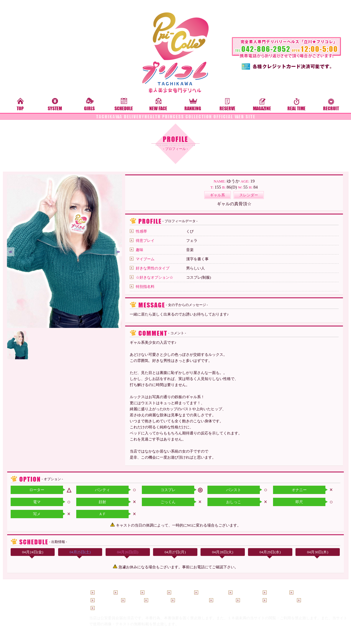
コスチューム (306, 593)
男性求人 (249, 600)
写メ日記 (157, 600)
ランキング (105, 600)
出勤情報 (126, 593)
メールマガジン (189, 600)
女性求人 (222, 600)
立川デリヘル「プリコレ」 (172, 640)
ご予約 (132, 600)
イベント (275, 593)
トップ (101, 593)
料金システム (245, 593)
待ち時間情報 (211, 593)
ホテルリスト (279, 600)
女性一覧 (180, 593)
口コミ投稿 (311, 600)
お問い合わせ (107, 608)
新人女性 (153, 593)
